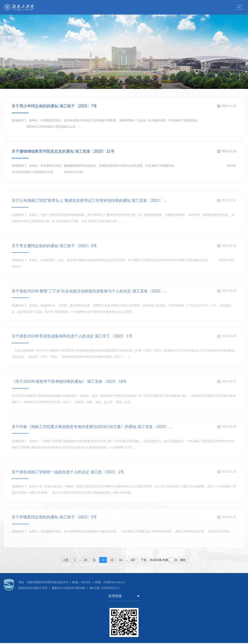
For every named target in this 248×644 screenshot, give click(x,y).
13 (112, 561)
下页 (144, 561)
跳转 (183, 561)
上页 (66, 561)
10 (85, 561)
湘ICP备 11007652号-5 (104, 589)
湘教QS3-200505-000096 (69, 589)
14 (121, 561)
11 (94, 561)
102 (133, 561)
